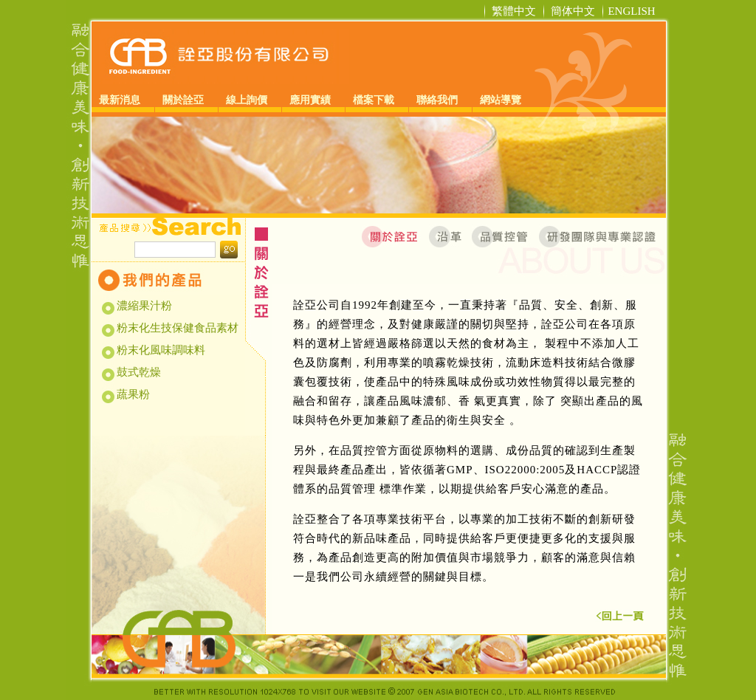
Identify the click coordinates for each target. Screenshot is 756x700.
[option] (379, 165)
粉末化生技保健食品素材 (177, 328)
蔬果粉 (133, 394)
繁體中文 (514, 11)
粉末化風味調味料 (160, 350)
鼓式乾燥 (138, 372)
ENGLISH (631, 11)
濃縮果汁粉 (144, 306)
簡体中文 (573, 11)
